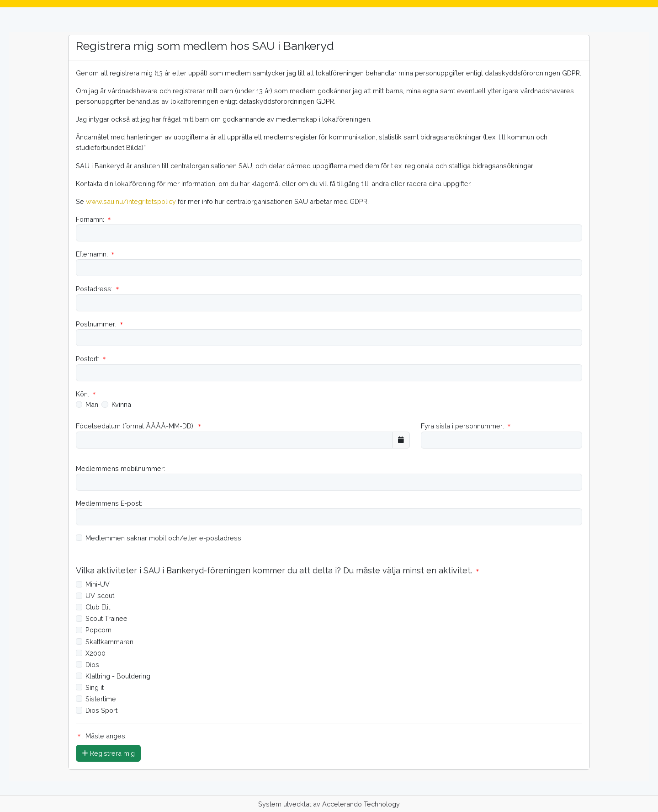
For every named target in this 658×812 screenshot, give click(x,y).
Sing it (95, 687)
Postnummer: (100, 324)
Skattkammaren (109, 642)
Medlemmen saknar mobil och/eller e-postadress (163, 538)
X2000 (96, 653)
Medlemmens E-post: (109, 503)
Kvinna (121, 404)
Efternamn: (96, 254)
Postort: (92, 359)
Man (92, 404)
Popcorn (98, 630)
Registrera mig (108, 753)
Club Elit (98, 607)
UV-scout (100, 596)
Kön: (87, 394)
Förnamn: (94, 219)
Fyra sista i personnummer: (467, 426)
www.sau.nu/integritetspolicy (131, 201)
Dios (92, 665)
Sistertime (101, 699)
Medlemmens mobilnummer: (120, 468)
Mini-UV (98, 584)
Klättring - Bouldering (118, 676)
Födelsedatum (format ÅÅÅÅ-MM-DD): (139, 426)
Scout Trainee (106, 618)
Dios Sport (101, 710)
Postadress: (98, 289)
